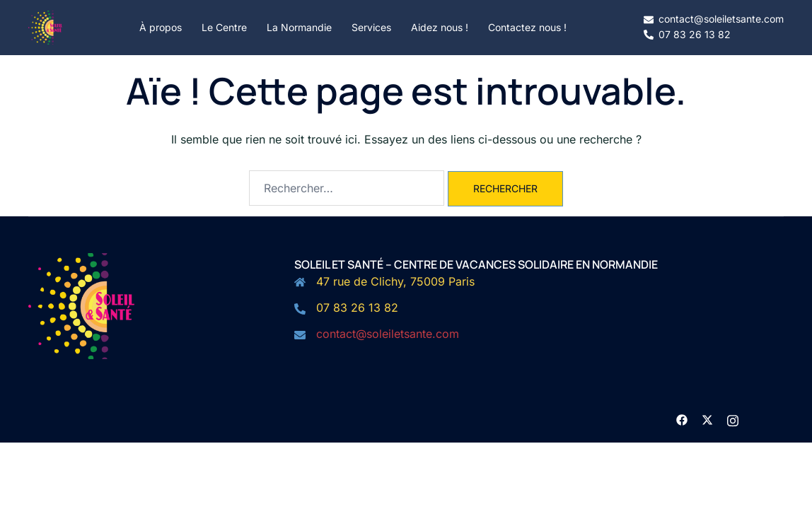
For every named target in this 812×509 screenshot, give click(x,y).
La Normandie (299, 27)
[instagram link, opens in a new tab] (733, 419)
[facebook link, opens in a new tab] (682, 419)
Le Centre (224, 27)
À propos (161, 27)
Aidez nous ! (440, 27)
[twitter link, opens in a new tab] (707, 419)
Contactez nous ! (527, 27)
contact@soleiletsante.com (388, 334)
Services (371, 27)
